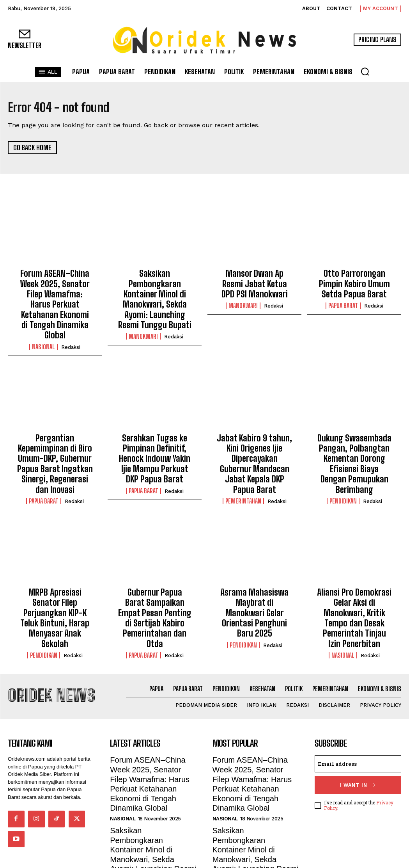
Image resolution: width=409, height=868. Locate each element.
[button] (365, 71)
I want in (358, 715)
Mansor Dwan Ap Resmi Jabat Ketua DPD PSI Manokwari (255, 282)
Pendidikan (343, 452)
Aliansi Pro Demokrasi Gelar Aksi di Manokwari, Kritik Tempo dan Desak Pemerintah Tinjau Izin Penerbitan (354, 559)
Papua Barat (343, 301)
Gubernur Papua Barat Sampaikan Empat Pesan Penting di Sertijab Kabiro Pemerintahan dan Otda (155, 555)
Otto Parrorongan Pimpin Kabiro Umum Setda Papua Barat (354, 282)
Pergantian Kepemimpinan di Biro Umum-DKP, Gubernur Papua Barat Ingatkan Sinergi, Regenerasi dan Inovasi (55, 425)
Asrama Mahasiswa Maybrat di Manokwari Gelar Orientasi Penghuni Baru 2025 (255, 555)
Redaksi (71, 318)
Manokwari (143, 318)
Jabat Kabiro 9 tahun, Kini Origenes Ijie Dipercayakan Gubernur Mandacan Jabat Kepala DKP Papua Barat (255, 421)
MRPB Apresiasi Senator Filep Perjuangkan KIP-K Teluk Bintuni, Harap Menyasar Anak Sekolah (55, 555)
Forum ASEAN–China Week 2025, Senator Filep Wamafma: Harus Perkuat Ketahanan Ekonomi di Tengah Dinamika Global (55, 290)
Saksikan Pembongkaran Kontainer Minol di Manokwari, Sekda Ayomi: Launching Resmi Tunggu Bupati (155, 290)
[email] (358, 694)
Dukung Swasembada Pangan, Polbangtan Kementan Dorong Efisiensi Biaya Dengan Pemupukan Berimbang (354, 425)
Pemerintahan (243, 444)
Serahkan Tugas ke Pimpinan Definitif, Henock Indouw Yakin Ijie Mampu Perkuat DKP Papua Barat (155, 421)
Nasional (43, 318)
